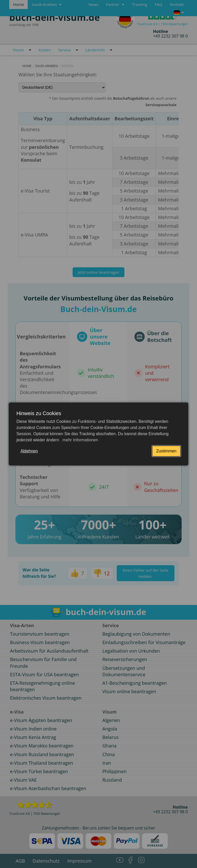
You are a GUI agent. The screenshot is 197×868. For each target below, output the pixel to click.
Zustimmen (166, 451)
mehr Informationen (80, 440)
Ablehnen (29, 451)
